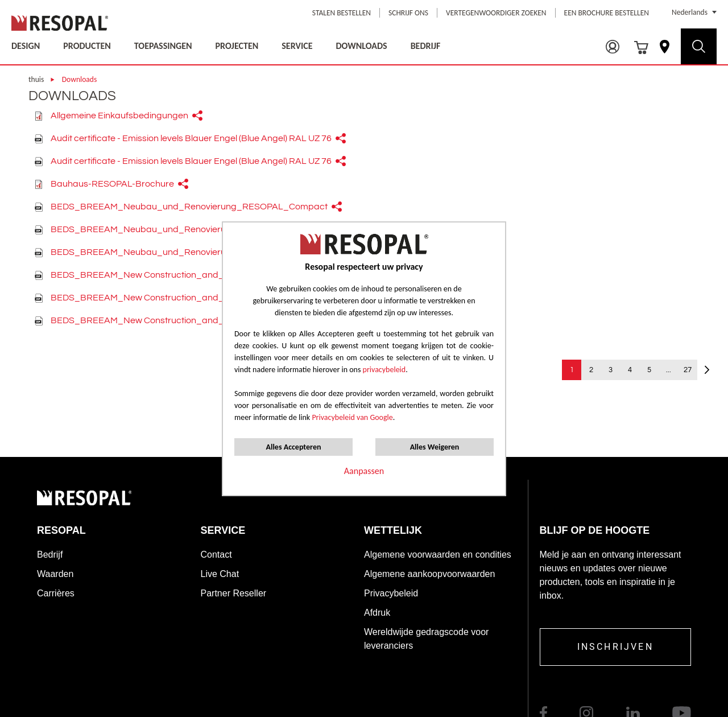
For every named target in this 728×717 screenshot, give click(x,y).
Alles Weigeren (435, 447)
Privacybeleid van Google (352, 417)
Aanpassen (364, 471)
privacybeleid (384, 370)
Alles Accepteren (294, 447)
